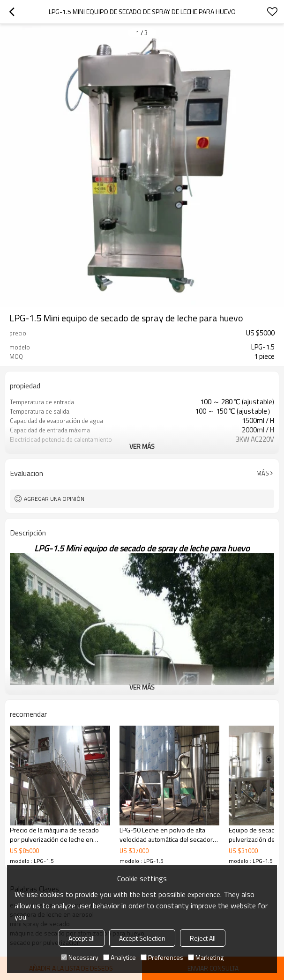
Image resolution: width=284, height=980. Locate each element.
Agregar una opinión (54, 499)
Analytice (120, 957)
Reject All (203, 938)
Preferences (162, 957)
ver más (142, 446)
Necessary (80, 957)
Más (263, 473)
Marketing (206, 957)
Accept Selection (142, 938)
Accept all (82, 938)
